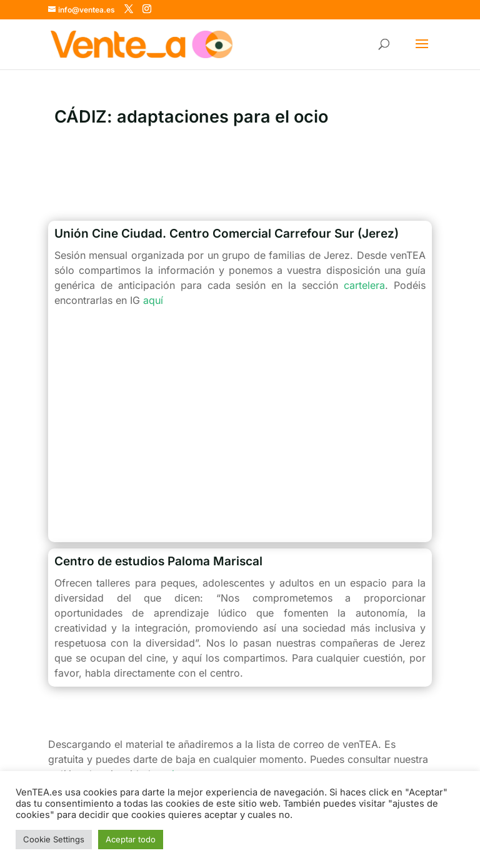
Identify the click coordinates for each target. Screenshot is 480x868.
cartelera (364, 285)
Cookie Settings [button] (54, 839)
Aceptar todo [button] (131, 839)
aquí (153, 300)
